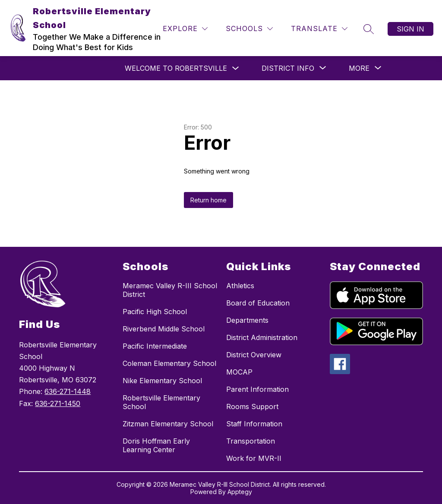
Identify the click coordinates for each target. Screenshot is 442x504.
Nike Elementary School (162, 381)
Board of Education (258, 303)
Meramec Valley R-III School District (170, 290)
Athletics (240, 286)
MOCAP (239, 372)
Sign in (410, 29)
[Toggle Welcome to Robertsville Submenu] (236, 68)
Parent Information (257, 389)
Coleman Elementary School (169, 363)
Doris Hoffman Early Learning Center (156, 445)
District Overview (254, 355)
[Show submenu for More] (359, 68)
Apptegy (240, 492)
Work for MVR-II (254, 458)
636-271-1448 (68, 391)
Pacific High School (155, 312)
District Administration (262, 337)
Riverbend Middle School (164, 329)
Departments (247, 320)
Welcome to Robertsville (176, 68)
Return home (208, 200)
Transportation (251, 441)
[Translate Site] (319, 29)
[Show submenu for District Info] (288, 68)
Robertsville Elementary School (161, 402)
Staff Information (254, 424)
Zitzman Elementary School (168, 424)
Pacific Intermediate (155, 346)
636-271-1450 (58, 403)
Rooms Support (252, 406)
